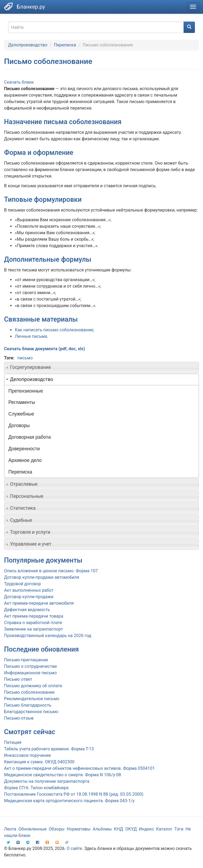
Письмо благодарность (28, 705)
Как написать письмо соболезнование (54, 330)
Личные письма (31, 336)
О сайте (74, 848)
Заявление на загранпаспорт (33, 629)
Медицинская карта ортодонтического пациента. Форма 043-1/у (69, 801)
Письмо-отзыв (19, 718)
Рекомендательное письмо (32, 699)
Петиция (13, 742)
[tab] (101, 367)
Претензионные (26, 391)
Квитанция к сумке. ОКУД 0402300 (39, 762)
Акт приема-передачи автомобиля (39, 603)
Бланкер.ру (31, 7)
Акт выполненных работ (29, 590)
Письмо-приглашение (26, 660)
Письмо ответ (18, 679)
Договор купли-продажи (29, 597)
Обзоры (57, 829)
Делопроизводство (28, 45)
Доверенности (24, 449)
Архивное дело (25, 460)
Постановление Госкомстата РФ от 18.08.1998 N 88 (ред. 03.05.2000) (74, 794)
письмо (25, 358)
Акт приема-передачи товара (34, 616)
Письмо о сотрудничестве (31, 666)
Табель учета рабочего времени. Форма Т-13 (49, 749)
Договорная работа (30, 437)
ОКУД (131, 829)
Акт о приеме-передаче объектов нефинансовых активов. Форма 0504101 (79, 768)
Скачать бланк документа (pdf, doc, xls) (45, 349)
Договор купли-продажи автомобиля (42, 577)
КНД (119, 829)
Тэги (179, 829)
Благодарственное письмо (31, 712)
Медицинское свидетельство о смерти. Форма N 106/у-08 (63, 775)
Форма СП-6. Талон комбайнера (36, 788)
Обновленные (32, 829)
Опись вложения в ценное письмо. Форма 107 (51, 571)
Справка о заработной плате (33, 623)
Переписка (65, 45)
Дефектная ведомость (27, 610)
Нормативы (79, 829)
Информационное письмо (30, 673)
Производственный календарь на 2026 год (48, 636)
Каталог (164, 829)
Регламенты (22, 402)
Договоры (19, 426)
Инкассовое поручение (28, 755)
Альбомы (102, 829)
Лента (10, 829)
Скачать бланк (19, 82)
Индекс (147, 829)
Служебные (21, 414)
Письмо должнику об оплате (33, 686)
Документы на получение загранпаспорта (47, 781)
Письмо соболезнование (29, 692)
